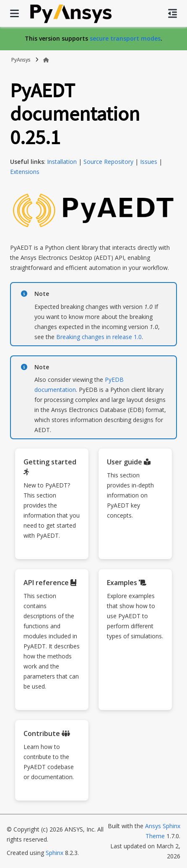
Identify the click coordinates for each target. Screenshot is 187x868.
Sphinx (55, 853)
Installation (62, 162)
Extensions (25, 172)
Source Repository (108, 162)
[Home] (46, 60)
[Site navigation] (14, 13)
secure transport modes (125, 38)
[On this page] (173, 13)
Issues (149, 162)
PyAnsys (21, 60)
